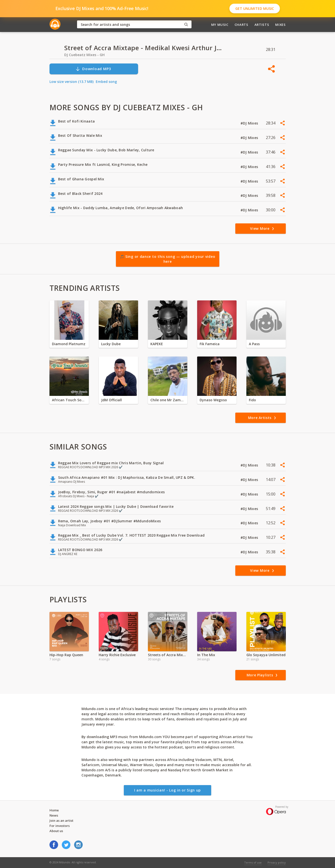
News (54, 815)
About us (56, 831)
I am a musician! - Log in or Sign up (167, 790)
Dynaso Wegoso (213, 400)
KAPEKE (157, 344)
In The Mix (206, 655)
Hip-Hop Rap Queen (66, 655)
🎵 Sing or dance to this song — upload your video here (168, 259)
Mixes (280, 25)
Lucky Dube (111, 344)
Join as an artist (61, 821)
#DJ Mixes (250, 123)
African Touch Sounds (69, 400)
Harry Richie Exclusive (117, 655)
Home (54, 810)
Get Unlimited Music (255, 8)
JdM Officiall (112, 400)
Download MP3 (93, 69)
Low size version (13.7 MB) (72, 82)
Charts (241, 25)
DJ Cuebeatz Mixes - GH (84, 55)
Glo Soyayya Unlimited (266, 655)
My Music (220, 25)
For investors (60, 826)
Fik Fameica (210, 344)
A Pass (254, 344)
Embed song (106, 82)
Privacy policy (277, 862)
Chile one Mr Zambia (168, 400)
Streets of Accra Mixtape (168, 655)
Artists (262, 25)
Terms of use (253, 862)
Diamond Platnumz (69, 344)
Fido (252, 400)
